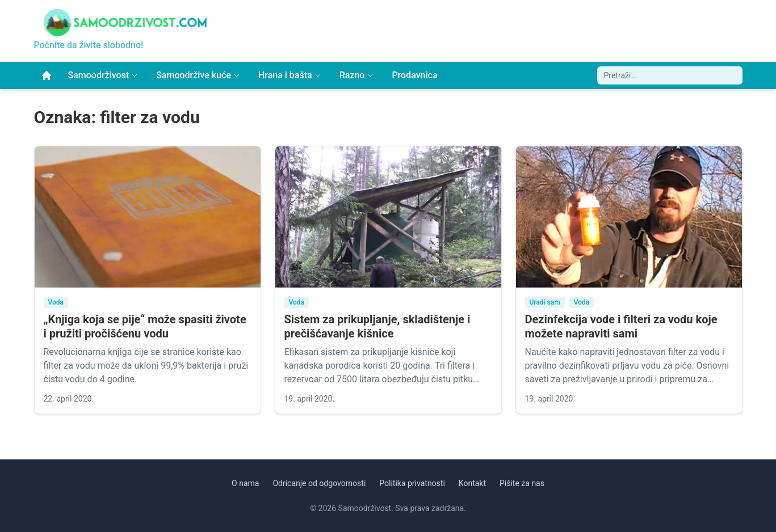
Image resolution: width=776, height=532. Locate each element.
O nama (245, 483)
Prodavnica (414, 75)
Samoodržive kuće (198, 75)
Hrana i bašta (290, 75)
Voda (56, 302)
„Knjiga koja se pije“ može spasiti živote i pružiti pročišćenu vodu (145, 326)
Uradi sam (545, 302)
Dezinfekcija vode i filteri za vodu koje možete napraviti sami (621, 326)
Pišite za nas (522, 483)
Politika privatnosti (412, 483)
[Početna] (47, 75)
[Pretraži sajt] (670, 75)
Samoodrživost (103, 75)
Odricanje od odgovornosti (319, 483)
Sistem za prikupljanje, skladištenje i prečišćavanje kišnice (377, 326)
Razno (357, 75)
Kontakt (472, 483)
